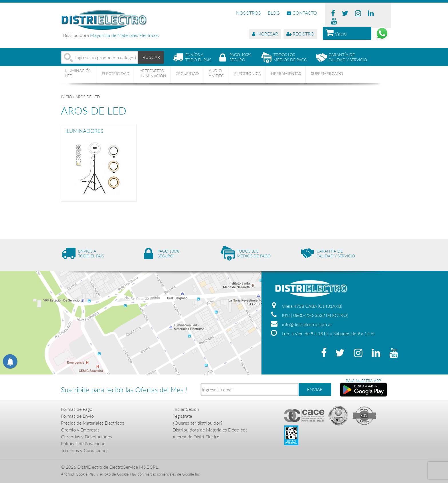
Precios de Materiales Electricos (93, 423)
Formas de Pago (77, 409)
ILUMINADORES (84, 131)
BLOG (274, 13)
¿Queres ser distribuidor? (198, 423)
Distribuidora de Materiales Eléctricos (210, 430)
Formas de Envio (77, 416)
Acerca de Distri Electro (196, 436)
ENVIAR (315, 389)
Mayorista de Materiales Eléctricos (124, 35)
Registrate (182, 416)
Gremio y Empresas (80, 430)
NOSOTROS (248, 13)
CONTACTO (302, 13)
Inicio (66, 97)
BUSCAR (151, 57)
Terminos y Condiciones (85, 450)
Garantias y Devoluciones (86, 436)
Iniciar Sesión (186, 409)
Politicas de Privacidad (83, 443)
